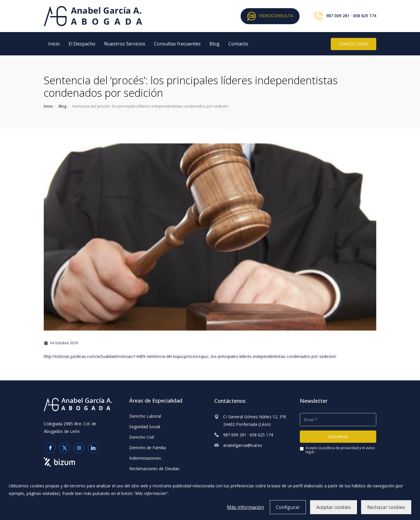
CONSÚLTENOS (353, 44)
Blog (215, 44)
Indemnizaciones (145, 458)
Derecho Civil (142, 437)
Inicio (54, 44)
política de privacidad (340, 448)
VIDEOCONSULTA (270, 16)
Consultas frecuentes (177, 44)
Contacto (238, 44)
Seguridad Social (145, 427)
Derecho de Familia (148, 448)
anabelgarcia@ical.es (243, 445)
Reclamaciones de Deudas (154, 469)
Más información (245, 507)
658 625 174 (365, 16)
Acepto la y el (337, 450)
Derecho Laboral (145, 416)
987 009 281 (338, 16)
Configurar (288, 507)
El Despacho (82, 44)
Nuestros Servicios (125, 44)
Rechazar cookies (386, 507)
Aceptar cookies (334, 507)
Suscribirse (338, 436)
